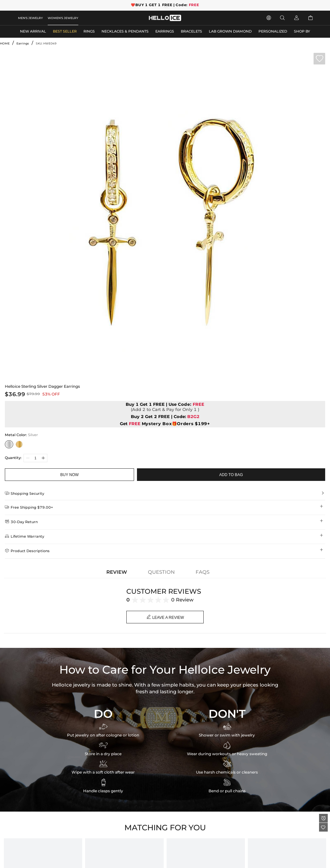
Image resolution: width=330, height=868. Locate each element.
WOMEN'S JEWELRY (63, 18)
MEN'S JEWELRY (30, 18)
